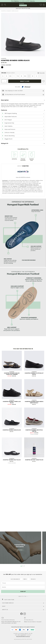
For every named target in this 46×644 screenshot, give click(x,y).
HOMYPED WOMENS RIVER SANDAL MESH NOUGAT (34, 402)
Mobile (4, 587)
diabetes (5, 186)
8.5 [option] (25, 76)
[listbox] (23, 76)
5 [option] (3, 76)
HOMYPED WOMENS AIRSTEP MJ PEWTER (34, 431)
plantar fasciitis (29, 185)
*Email (4, 583)
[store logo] (23, 5)
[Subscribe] (23, 592)
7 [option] (14, 76)
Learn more (20, 550)
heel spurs (36, 185)
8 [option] (21, 76)
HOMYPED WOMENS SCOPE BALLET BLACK (34, 374)
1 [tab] (21, 566)
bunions (15, 186)
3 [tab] (24, 566)
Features (4, 110)
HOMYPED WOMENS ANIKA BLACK (12, 430)
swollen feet (23, 186)
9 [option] (29, 76)
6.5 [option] (10, 76)
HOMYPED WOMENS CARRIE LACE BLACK (12, 402)
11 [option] (36, 76)
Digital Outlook (27, 639)
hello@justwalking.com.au (23, 636)
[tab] (23, 100)
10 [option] (33, 76)
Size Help (42, 73)
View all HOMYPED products (23, 177)
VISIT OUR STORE (8, 600)
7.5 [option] (18, 76)
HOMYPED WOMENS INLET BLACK (12, 460)
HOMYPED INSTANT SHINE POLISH (34, 460)
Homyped (5, 180)
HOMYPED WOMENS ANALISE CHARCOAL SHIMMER (12, 374)
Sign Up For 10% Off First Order (23, 8)
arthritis (22, 185)
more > (36, 107)
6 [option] (7, 76)
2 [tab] (23, 566)
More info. (33, 1)
